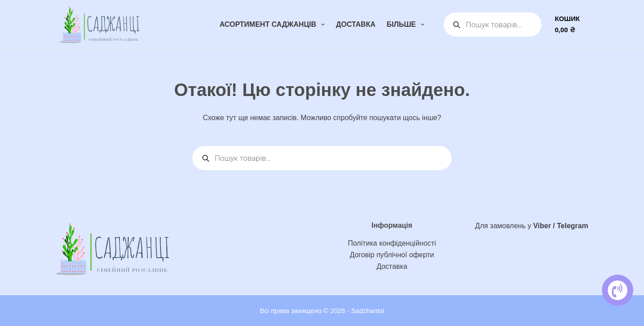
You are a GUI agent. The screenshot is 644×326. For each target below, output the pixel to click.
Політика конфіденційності (392, 243)
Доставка (356, 24)
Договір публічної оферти (392, 255)
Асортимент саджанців (274, 25)
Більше (408, 25)
